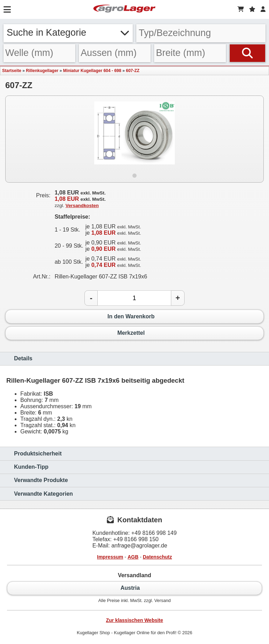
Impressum (110, 557)
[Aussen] (115, 53)
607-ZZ (133, 71)
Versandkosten (82, 206)
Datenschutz (157, 557)
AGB (133, 557)
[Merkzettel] (252, 9)
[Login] (263, 9)
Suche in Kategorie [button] (68, 33)
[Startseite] (124, 9)
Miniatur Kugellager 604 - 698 (92, 71)
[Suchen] (247, 53)
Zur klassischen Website (134, 620)
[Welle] (39, 53)
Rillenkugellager (42, 71)
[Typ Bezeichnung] (201, 33)
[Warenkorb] (241, 9)
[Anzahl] (134, 298)
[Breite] (190, 53)
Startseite (12, 71)
